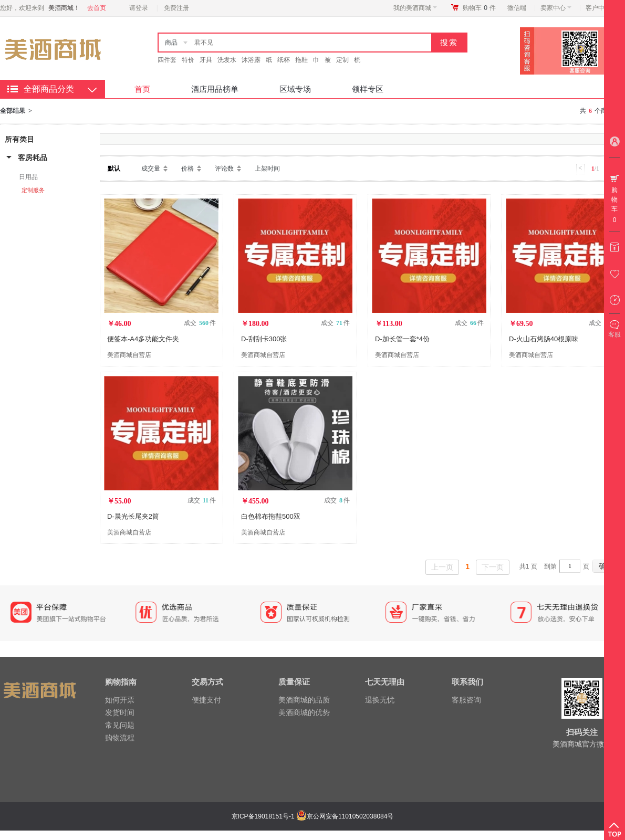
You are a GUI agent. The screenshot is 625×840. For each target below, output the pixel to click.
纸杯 (284, 60)
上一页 (442, 567)
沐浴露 (251, 60)
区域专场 (295, 89)
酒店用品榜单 (215, 89)
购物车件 (479, 8)
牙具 (206, 60)
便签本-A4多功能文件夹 (143, 339)
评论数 (224, 169)
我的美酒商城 (415, 8)
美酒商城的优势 (304, 712)
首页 (142, 89)
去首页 (97, 8)
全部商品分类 (49, 89)
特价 (188, 60)
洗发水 (227, 60)
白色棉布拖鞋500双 (271, 516)
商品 (171, 43)
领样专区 (368, 89)
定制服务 (33, 190)
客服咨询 (466, 700)
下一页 (493, 567)
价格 (187, 169)
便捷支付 (206, 700)
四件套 (167, 60)
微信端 (517, 8)
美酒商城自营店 (129, 355)
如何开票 (120, 700)
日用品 (28, 177)
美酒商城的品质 (304, 700)
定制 (342, 60)
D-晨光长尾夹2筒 (133, 516)
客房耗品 (33, 157)
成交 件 (200, 323)
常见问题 (120, 725)
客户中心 (601, 8)
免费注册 (176, 8)
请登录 (139, 8)
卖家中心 (556, 8)
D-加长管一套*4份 (402, 339)
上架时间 (267, 169)
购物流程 (120, 738)
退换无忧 (380, 700)
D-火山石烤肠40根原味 (544, 339)
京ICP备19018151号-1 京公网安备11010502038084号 (311, 816)
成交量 (151, 169)
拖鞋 (301, 60)
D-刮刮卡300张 (264, 339)
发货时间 (120, 712)
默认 (114, 169)
